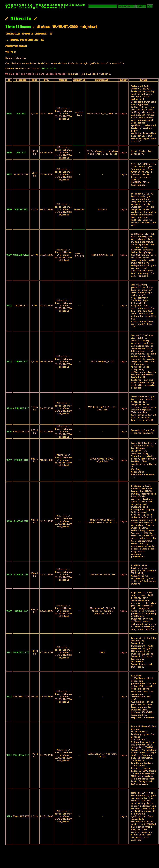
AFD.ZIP (21, 153)
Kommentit (54, 7)
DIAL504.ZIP (21, 521)
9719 (9, 575)
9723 (9, 816)
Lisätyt (29, 7)
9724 (9, 755)
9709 (9, 255)
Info (11, 7)
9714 (9, 408)
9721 (9, 653)
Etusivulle (21, 5)
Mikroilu (21, 19)
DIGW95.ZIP (21, 611)
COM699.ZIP (21, 362)
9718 (9, 521)
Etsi (150, 6)
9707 (9, 175)
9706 (9, 153)
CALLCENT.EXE (21, 255)
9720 (9, 611)
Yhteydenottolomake (61, 5)
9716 (9, 432)
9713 (9, 362)
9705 (9, 114)
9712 (9, 306)
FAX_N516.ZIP (21, 755)
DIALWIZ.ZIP (21, 575)
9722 (9, 697)
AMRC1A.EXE (21, 210)
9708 (9, 210)
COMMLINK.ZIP (21, 408)
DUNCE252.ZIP (21, 653)
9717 (9, 460)
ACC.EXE (21, 114)
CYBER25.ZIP (21, 460)
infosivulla (49, 69)
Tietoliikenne (18, 27)
